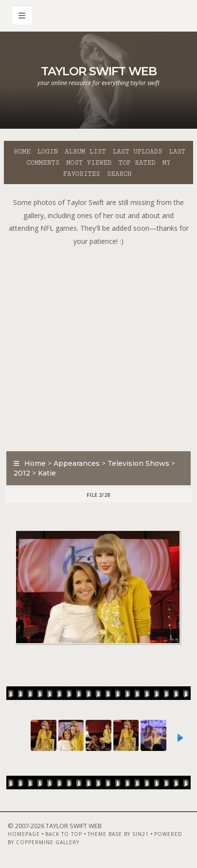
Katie (47, 473)
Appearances (77, 463)
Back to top (64, 834)
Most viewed (89, 163)
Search (119, 174)
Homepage (24, 834)
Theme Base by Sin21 (118, 834)
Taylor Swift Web (99, 71)
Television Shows (138, 463)
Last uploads (138, 152)
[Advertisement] (98, 346)
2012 (22, 473)
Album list (85, 152)
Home (22, 152)
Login (48, 152)
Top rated (137, 163)
